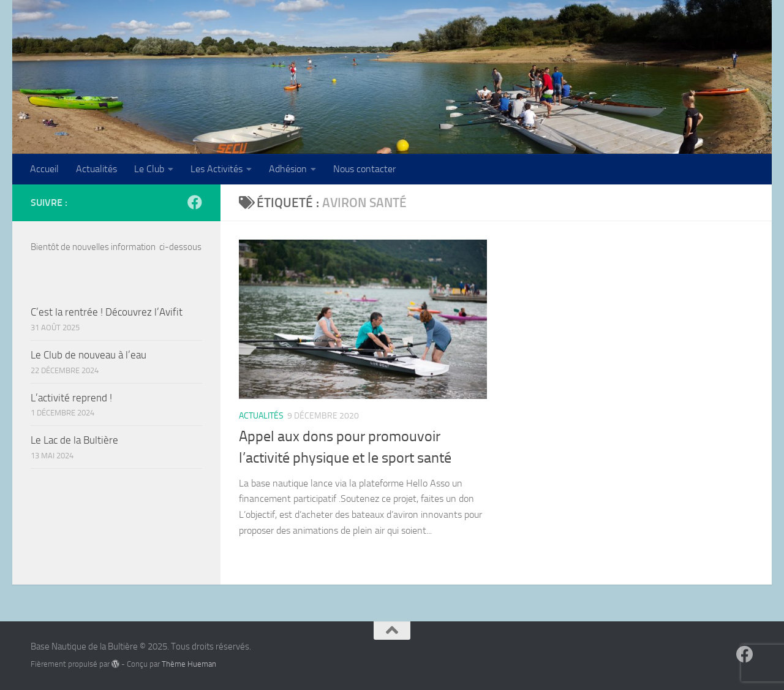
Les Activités (217, 169)
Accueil (44, 169)
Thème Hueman (189, 664)
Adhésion (288, 169)
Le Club (149, 169)
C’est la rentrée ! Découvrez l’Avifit (107, 312)
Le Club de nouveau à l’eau (89, 355)
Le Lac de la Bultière (74, 440)
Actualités (96, 169)
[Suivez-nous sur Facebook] (195, 202)
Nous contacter (364, 169)
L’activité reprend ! (71, 398)
